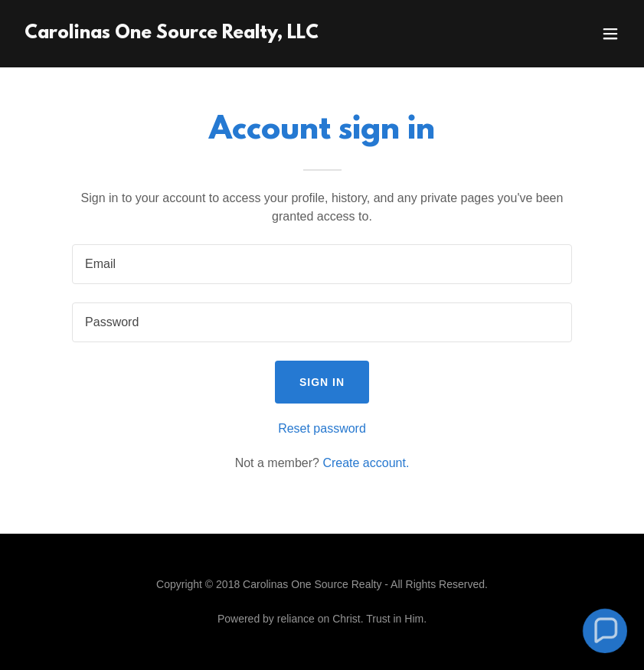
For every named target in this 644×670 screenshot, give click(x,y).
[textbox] (322, 264)
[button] (610, 34)
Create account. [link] (366, 463)
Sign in (322, 382)
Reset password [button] (322, 428)
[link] (172, 34)
